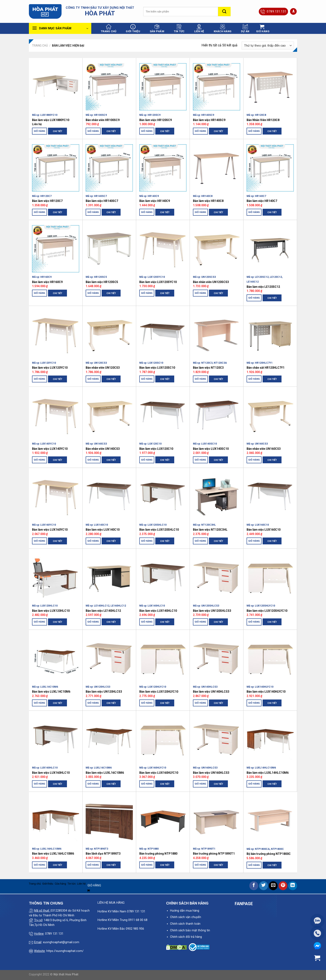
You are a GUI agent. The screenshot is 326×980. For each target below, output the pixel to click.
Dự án (245, 28)
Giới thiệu (133, 28)
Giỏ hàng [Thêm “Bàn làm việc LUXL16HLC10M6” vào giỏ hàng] (40, 865)
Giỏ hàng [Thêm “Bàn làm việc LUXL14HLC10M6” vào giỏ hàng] (254, 784)
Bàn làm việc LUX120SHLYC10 (267, 611)
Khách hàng (223, 28)
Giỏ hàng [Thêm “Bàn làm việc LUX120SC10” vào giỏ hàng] (147, 379)
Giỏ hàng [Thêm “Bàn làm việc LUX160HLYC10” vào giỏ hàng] (147, 784)
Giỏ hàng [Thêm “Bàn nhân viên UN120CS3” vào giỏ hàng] (93, 379)
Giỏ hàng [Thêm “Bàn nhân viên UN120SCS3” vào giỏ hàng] (200, 293)
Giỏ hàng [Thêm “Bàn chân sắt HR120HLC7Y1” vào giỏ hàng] (254, 379)
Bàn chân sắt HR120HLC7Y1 (265, 368)
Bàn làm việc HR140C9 (155, 201)
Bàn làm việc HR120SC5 (102, 282)
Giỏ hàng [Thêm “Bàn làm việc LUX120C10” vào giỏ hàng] (147, 460)
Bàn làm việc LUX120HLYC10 (159, 692)
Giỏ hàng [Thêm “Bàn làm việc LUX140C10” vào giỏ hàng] (93, 541)
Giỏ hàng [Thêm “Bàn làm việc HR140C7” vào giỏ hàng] (254, 212)
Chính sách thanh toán (185, 924)
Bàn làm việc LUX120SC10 (157, 368)
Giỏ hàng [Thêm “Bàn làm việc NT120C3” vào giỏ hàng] (200, 379)
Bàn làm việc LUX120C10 (156, 449)
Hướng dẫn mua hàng (185, 911)
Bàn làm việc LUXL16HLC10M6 (53, 854)
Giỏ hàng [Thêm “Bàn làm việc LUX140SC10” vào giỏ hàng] (200, 460)
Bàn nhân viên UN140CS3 (103, 449)
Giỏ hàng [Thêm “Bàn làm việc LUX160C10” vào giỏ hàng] (254, 541)
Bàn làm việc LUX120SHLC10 (159, 530)
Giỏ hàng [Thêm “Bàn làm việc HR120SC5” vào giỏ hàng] (93, 293)
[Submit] (224, 12)
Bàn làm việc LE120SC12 (263, 287)
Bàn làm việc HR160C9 (47, 282)
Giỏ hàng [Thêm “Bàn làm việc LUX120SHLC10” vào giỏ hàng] (147, 541)
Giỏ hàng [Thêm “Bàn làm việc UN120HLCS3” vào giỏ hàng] (93, 703)
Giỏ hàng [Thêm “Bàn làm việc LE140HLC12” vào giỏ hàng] (93, 622)
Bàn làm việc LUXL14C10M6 (51, 692)
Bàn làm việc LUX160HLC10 (51, 773)
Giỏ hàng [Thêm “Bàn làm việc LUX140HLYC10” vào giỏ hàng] (254, 703)
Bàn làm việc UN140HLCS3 (211, 692)
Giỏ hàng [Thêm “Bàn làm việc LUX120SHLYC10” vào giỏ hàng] (254, 622)
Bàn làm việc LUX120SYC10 (158, 282)
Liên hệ (199, 28)
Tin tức (179, 28)
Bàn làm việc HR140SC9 (209, 120)
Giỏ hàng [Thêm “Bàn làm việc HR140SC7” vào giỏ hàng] (93, 212)
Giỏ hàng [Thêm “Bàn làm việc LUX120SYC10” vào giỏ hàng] (147, 293)
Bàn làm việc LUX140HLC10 (158, 611)
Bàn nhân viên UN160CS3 (264, 449)
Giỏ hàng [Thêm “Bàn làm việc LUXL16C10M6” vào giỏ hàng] (93, 784)
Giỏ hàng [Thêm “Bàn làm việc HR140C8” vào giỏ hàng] (200, 212)
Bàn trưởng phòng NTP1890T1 (214, 854)
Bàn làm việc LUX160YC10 (50, 530)
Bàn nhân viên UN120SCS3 (211, 282)
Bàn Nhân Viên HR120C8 (263, 120)
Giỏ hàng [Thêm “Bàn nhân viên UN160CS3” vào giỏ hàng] (254, 460)
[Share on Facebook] (254, 886)
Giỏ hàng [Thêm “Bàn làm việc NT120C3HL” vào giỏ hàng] (200, 541)
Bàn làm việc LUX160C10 (264, 530)
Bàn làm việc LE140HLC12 (103, 611)
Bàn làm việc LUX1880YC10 (51, 120)
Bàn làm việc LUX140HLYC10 (266, 692)
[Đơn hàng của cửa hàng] (268, 46)
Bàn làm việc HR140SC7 (102, 201)
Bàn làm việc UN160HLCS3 (211, 773)
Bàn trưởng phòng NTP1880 (158, 854)
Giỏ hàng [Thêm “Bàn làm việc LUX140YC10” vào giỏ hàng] (40, 460)
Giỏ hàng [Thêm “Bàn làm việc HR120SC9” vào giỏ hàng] (147, 131)
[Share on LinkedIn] (293, 886)
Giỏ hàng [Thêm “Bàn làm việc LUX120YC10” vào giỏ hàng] (40, 379)
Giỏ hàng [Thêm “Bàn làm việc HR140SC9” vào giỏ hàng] (200, 131)
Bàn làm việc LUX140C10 (103, 530)
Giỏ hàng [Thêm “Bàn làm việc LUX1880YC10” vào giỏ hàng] (40, 131)
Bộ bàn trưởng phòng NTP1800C (269, 854)
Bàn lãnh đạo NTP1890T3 (103, 854)
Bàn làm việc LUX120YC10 (50, 368)
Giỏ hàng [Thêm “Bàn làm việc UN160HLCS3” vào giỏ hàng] (200, 784)
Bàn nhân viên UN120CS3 (103, 368)
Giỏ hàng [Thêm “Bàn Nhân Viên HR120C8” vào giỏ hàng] (254, 131)
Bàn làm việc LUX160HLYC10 (159, 773)
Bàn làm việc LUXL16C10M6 (105, 773)
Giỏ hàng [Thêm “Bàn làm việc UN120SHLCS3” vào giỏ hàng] (200, 622)
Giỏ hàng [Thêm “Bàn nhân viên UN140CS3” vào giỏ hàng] (93, 460)
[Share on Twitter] (264, 886)
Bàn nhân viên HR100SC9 (103, 120)
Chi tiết (57, 131)
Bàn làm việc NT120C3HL (210, 530)
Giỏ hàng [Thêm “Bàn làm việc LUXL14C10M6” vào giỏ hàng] (40, 703)
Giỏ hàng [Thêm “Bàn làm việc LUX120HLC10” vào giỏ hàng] (40, 622)
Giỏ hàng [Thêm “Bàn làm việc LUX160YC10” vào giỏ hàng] (40, 541)
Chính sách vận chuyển (186, 917)
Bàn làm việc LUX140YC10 (50, 449)
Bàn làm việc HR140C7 (262, 201)
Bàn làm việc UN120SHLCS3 (212, 611)
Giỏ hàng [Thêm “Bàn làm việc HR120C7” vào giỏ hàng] (40, 212)
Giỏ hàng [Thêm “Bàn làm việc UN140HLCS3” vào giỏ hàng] (200, 703)
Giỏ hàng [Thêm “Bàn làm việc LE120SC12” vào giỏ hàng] (254, 298)
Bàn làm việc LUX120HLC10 (51, 611)
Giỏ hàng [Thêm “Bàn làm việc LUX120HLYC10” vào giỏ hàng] (147, 703)
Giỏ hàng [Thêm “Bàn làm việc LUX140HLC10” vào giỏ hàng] (147, 622)
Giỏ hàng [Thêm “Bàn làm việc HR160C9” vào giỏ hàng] (40, 293)
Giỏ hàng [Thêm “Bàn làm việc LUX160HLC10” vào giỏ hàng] (40, 784)
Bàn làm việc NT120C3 (208, 368)
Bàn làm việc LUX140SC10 (211, 449)
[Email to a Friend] (273, 886)
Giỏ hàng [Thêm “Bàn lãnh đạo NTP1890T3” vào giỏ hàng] (93, 865)
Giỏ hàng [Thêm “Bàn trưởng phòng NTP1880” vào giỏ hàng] (147, 865)
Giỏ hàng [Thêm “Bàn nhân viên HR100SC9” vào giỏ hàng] (93, 131)
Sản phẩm (157, 28)
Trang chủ (109, 28)
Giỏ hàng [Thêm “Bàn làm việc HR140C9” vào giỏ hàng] (147, 212)
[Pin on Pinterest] (283, 886)
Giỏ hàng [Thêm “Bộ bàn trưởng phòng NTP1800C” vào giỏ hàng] (254, 865)
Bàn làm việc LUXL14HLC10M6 (268, 773)
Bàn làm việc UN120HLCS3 (104, 692)
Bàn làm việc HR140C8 (208, 201)
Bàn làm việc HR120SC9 (156, 120)
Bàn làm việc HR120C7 (47, 201)
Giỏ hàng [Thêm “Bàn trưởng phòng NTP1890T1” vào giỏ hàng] (200, 865)
